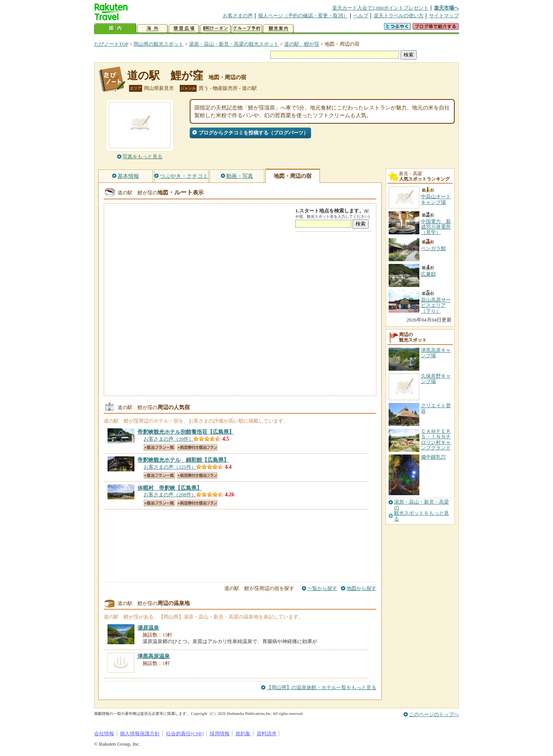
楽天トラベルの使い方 (399, 16)
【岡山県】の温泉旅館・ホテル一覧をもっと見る (321, 687)
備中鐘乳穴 (433, 457)
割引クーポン (215, 29)
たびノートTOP (111, 44)
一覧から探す (322, 588)
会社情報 (104, 734)
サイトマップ (444, 16)
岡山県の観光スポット (159, 44)
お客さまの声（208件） (170, 495)
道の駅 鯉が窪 (302, 44)
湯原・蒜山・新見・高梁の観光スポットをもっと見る (421, 510)
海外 (152, 29)
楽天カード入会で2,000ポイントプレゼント (380, 8)
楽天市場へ (446, 8)
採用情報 (220, 734)
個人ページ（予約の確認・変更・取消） (303, 16)
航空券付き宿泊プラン (197, 447)
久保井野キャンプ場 (436, 379)
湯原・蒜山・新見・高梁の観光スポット (234, 44)
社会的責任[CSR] (185, 734)
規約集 (243, 734)
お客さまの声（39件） (169, 439)
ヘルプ (361, 16)
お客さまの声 (238, 16)
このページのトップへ (434, 714)
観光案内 (278, 29)
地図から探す (361, 588)
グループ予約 (247, 29)
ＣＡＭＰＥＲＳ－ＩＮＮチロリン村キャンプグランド (436, 439)
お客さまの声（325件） (170, 467)
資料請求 (267, 734)
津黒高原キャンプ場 (436, 353)
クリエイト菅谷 (436, 408)
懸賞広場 (184, 29)
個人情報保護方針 (140, 734)
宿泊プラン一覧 (159, 447)
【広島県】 (186, 432)
